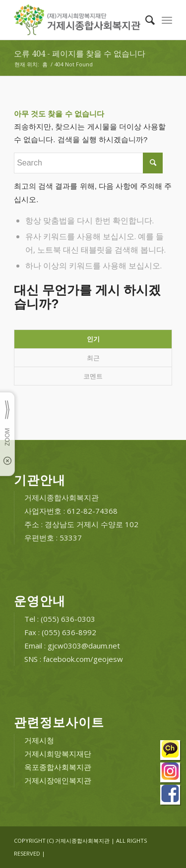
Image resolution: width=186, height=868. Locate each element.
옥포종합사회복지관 (58, 767)
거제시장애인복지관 (58, 780)
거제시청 (39, 740)
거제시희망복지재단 (58, 754)
